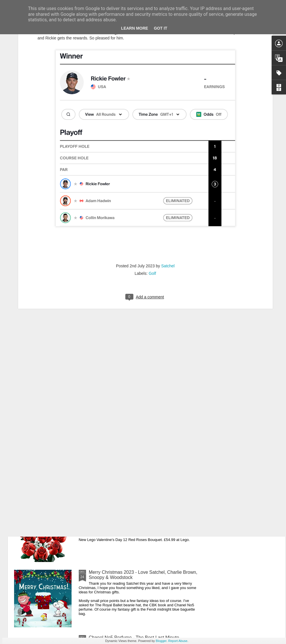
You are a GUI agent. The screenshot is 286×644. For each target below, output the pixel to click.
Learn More (135, 28)
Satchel (168, 203)
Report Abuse (178, 641)
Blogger (161, 641)
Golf (152, 211)
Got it (161, 28)
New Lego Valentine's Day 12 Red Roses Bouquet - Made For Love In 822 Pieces (141, 509)
